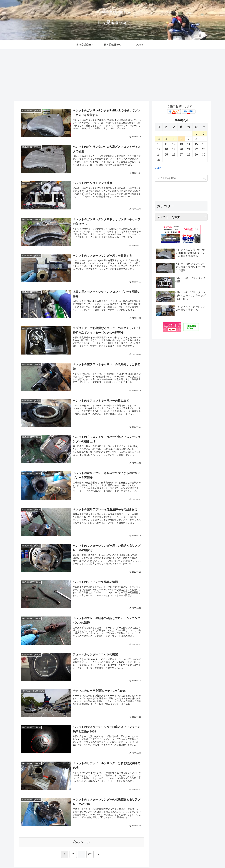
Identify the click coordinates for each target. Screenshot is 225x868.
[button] (204, 178)
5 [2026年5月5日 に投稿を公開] (174, 139)
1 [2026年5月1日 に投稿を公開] (196, 134)
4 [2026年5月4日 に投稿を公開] (166, 139)
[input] (181, 178)
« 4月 (158, 168)
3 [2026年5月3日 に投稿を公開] (159, 139)
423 (90, 855)
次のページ (82, 843)
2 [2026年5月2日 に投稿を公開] (204, 134)
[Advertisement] (112, 75)
